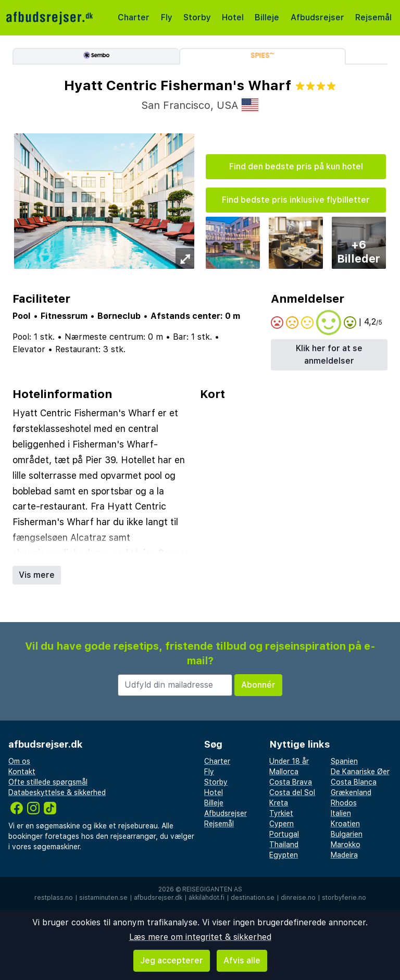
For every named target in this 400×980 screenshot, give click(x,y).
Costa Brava (291, 782)
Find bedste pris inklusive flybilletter (296, 200)
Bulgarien (347, 834)
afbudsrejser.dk (158, 898)
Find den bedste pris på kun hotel (296, 166)
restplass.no (54, 898)
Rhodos (344, 803)
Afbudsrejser (317, 17)
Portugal (284, 834)
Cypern (282, 824)
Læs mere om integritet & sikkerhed (200, 937)
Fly (167, 17)
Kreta (279, 803)
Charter (134, 17)
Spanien (344, 761)
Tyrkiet (281, 813)
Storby (197, 17)
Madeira (344, 855)
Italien (341, 813)
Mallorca (284, 772)
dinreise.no (298, 898)
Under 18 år (289, 761)
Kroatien (345, 824)
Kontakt (22, 772)
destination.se (253, 898)
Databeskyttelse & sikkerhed (57, 792)
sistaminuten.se (103, 898)
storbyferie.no (344, 898)
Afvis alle (242, 960)
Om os (19, 761)
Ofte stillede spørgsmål (48, 782)
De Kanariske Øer (360, 772)
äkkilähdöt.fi (207, 898)
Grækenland (351, 792)
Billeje (267, 17)
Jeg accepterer (172, 960)
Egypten (284, 855)
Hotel (233, 17)
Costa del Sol (292, 792)
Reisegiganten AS (212, 889)
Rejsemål (373, 17)
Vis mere (37, 575)
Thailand (284, 845)
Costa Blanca (354, 782)
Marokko (346, 845)
